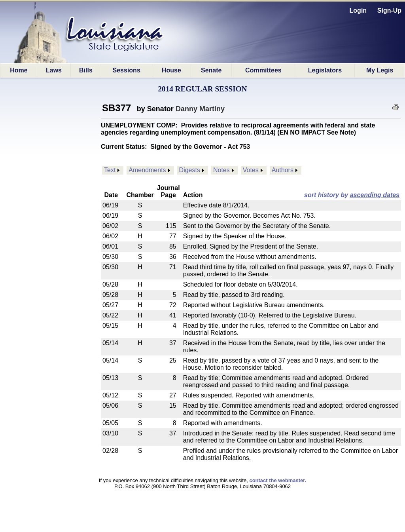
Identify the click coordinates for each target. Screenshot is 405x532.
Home (19, 70)
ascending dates (375, 195)
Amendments (147, 170)
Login (358, 10)
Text (110, 170)
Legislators (325, 70)
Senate (211, 70)
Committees (263, 70)
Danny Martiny (200, 109)
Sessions (127, 70)
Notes (221, 170)
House (171, 70)
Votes (251, 170)
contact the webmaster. (278, 480)
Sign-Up (389, 10)
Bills (86, 70)
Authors (283, 170)
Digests (190, 170)
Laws (54, 70)
